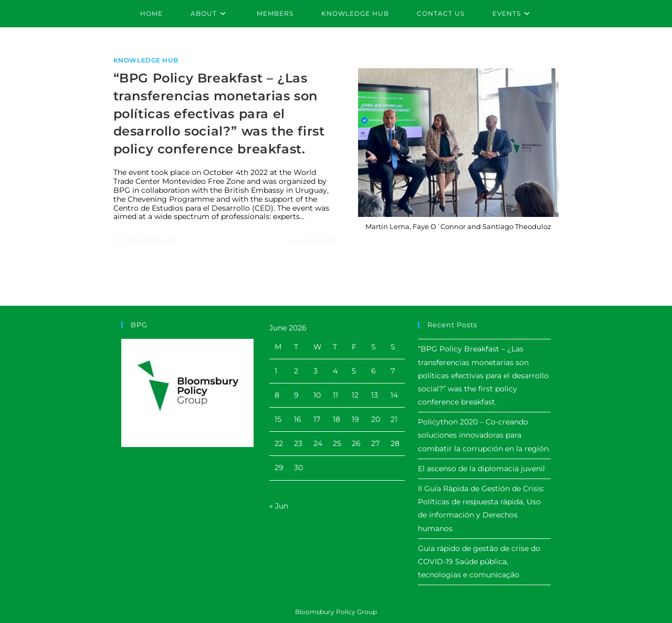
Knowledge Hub (146, 60)
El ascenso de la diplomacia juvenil (481, 469)
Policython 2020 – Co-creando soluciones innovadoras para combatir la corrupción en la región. (484, 435)
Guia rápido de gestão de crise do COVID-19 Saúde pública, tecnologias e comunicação (479, 562)
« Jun (279, 506)
